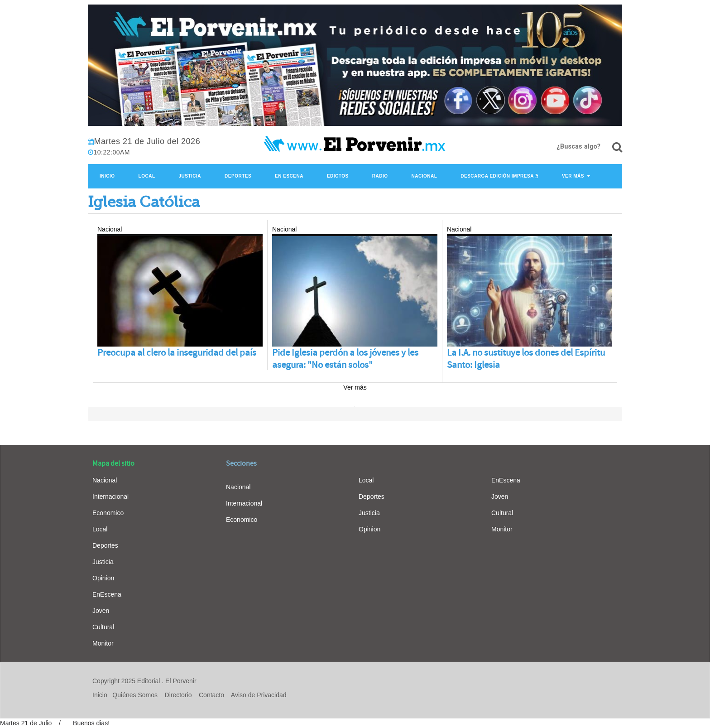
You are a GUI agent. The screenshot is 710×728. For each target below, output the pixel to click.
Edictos (338, 176)
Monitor (103, 643)
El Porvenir (181, 681)
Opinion (103, 578)
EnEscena (107, 594)
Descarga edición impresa (497, 176)
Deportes (238, 176)
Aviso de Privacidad (259, 695)
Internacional (110, 497)
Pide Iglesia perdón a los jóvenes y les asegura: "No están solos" (345, 359)
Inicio (107, 176)
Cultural (103, 627)
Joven (101, 611)
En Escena (289, 176)
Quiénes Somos (135, 695)
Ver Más (573, 176)
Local (147, 176)
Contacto (211, 695)
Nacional (424, 176)
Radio (380, 176)
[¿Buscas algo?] (617, 147)
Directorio (178, 695)
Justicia (190, 176)
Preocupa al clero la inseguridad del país (177, 353)
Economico (108, 513)
